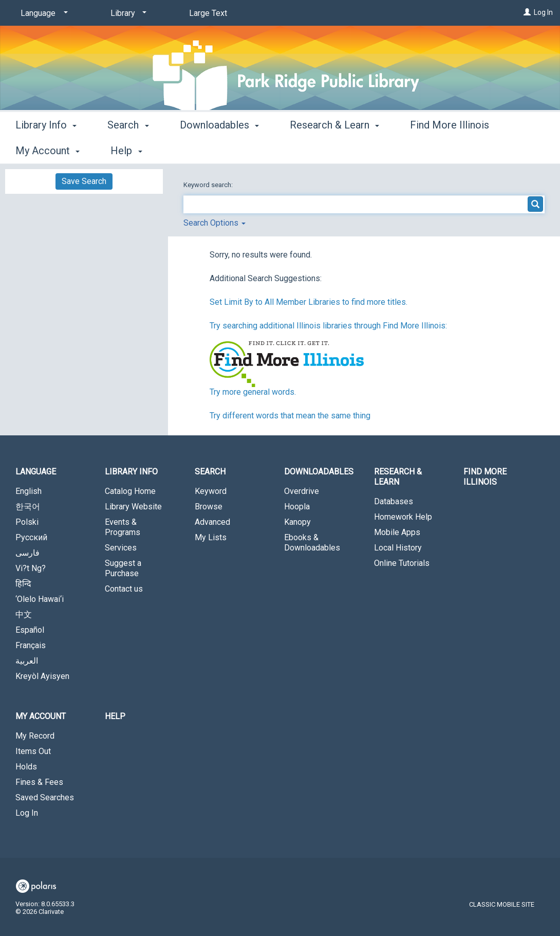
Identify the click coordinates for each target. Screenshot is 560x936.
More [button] (430, 151)
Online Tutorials (402, 563)
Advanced (212, 522)
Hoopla (297, 507)
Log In (543, 12)
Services (121, 548)
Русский (31, 537)
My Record (35, 736)
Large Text (208, 13)
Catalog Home (130, 491)
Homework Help (403, 517)
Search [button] (128, 149)
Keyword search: (209, 185)
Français (31, 645)
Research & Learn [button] (334, 149)
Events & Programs (123, 527)
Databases (394, 501)
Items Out (33, 751)
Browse (209, 507)
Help (115, 716)
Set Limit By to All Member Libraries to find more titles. (309, 302)
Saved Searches (45, 797)
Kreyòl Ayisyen (42, 676)
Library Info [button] (46, 149)
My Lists (211, 537)
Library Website (133, 507)
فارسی (27, 553)
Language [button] (36, 472)
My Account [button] (41, 716)
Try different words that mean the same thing (290, 416)
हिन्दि (23, 584)
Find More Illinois (485, 477)
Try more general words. (253, 392)
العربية (27, 661)
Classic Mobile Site (502, 904)
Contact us (124, 589)
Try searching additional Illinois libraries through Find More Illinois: (328, 326)
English (29, 491)
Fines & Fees (39, 782)
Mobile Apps (397, 532)
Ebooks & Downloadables (312, 543)
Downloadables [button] (219, 149)
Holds (26, 767)
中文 (24, 614)
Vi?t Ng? (31, 568)
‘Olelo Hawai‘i (40, 599)
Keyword (211, 491)
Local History (398, 548)
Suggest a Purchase (123, 568)
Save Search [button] (84, 181)
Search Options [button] (214, 223)
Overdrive (302, 491)
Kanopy (297, 522)
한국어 (28, 507)
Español (30, 630)
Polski (27, 522)
